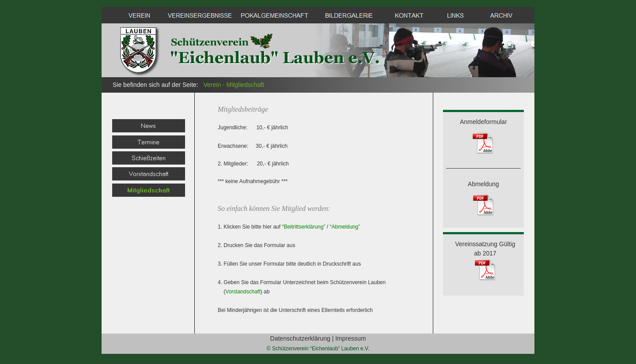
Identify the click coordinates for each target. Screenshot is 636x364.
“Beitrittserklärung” (303, 227)
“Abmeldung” (345, 227)
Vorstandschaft (243, 292)
